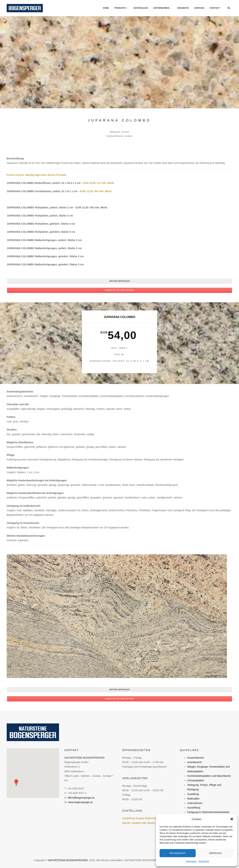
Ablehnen (215, 853)
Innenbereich (195, 762)
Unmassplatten (196, 780)
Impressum (191, 861)
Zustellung (193, 794)
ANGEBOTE (183, 8)
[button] (232, 819)
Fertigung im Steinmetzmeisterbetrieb (208, 812)
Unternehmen (195, 803)
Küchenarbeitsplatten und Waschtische (209, 776)
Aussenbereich (196, 758)
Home (106, 8)
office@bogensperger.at (81, 798)
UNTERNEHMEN (161, 8)
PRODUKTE (120, 8)
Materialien (193, 799)
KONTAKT (215, 8)
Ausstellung (194, 808)
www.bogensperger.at (80, 802)
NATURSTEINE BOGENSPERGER (68, 860)
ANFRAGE (199, 8)
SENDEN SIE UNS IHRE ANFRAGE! (119, 290)
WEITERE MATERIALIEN (120, 281)
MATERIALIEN (141, 8)
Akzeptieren (178, 853)
